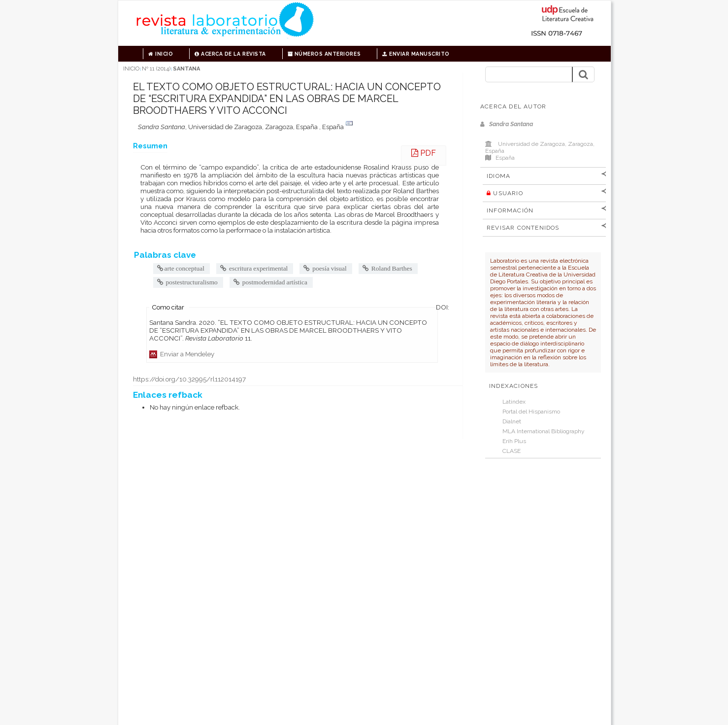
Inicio (161, 54)
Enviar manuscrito (416, 54)
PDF (424, 153)
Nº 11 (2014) (156, 69)
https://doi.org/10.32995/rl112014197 (189, 379)
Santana (186, 69)
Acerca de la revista (230, 54)
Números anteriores (324, 54)
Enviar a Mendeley (182, 354)
